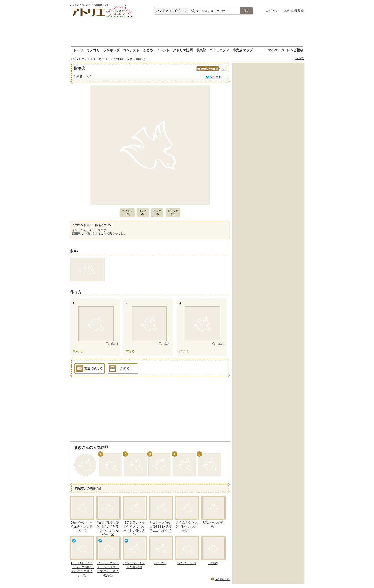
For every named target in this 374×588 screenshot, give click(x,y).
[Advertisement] (187, 32)
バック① (160, 563)
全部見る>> (223, 579)
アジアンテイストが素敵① (134, 565)
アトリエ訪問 (183, 50)
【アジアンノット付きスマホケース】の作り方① (134, 529)
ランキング (111, 50)
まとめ (148, 50)
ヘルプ (300, 58)
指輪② (213, 563)
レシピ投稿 (295, 50)
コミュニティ (219, 50)
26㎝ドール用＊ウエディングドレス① (82, 527)
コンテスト (131, 50)
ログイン (272, 11)
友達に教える (89, 369)
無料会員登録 (294, 11)
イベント (163, 50)
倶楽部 (201, 50)
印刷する (119, 369)
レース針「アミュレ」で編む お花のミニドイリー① (83, 569)
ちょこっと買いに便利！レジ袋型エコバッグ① (160, 527)
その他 (117, 59)
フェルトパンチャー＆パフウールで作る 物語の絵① (108, 569)
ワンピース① (187, 563)
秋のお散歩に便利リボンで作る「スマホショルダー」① (108, 529)
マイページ (276, 50)
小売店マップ (243, 50)
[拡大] (114, 344)
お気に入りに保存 (207, 71)
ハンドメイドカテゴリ (96, 59)
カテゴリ (93, 50)
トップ (78, 50)
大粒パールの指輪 (213, 524)
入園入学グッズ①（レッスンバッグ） (187, 527)
